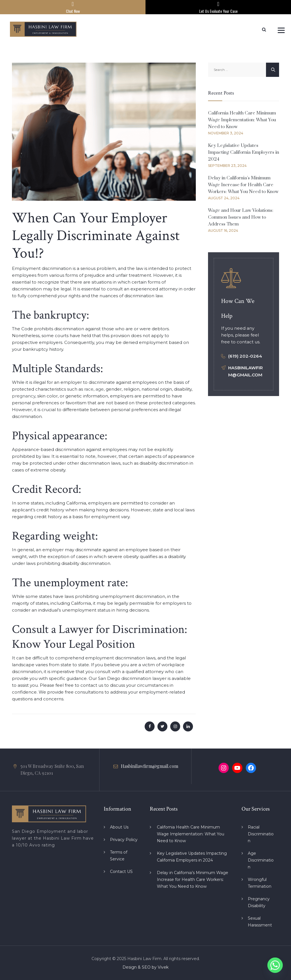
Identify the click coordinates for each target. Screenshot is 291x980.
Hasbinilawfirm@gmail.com (149, 766)
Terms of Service (119, 856)
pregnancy (24, 396)
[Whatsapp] (275, 965)
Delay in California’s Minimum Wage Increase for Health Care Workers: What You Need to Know (243, 185)
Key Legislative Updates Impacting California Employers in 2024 (244, 152)
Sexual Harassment (260, 922)
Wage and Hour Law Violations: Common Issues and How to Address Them (241, 217)
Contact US (121, 872)
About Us (119, 827)
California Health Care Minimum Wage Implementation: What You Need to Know (242, 120)
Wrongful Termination (260, 883)
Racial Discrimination (261, 834)
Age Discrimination (261, 860)
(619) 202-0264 (245, 356)
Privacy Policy (124, 840)
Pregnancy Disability (259, 902)
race (89, 389)
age (100, 389)
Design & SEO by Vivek (145, 967)
